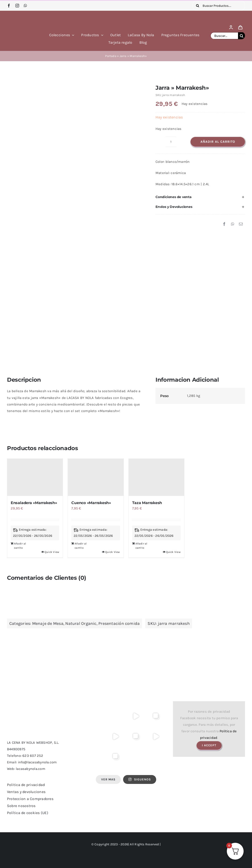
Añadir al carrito (218, 142)
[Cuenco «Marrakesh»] (96, 477)
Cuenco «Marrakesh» (91, 503)
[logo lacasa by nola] (23, 17)
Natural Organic (81, 623)
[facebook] (9, 6)
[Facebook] (224, 224)
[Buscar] (197, 6)
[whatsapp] (25, 6)
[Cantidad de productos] (171, 142)
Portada (111, 56)
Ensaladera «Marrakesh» (34, 503)
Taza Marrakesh (147, 503)
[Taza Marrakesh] (156, 477)
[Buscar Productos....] (219, 6)
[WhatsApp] (233, 224)
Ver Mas (108, 779)
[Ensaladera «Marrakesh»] (35, 477)
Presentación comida (119, 623)
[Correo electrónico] (241, 224)
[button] (200, 197)
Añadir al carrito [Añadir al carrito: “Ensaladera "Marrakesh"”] (20, 546)
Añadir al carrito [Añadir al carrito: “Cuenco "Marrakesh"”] (81, 546)
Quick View (52, 552)
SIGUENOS (140, 779)
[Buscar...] (224, 36)
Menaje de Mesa (48, 623)
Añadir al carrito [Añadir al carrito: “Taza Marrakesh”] (141, 546)
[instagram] (17, 6)
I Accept (209, 745)
